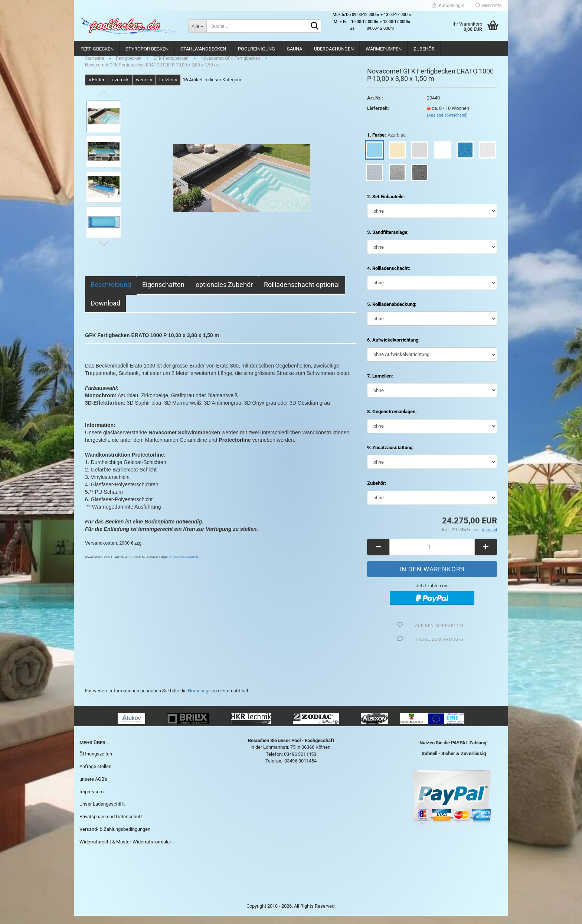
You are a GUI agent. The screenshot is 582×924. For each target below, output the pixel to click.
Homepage (199, 699)
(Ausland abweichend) (447, 123)
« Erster (97, 88)
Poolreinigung (256, 49)
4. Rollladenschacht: (389, 276)
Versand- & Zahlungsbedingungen (115, 837)
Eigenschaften (163, 293)
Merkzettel (489, 6)
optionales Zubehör (224, 293)
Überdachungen (334, 49)
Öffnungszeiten (96, 762)
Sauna (295, 49)
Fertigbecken (97, 49)
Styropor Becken (147, 49)
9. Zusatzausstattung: (390, 456)
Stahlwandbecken (203, 49)
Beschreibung (111, 293)
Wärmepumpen (384, 49)
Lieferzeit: (378, 116)
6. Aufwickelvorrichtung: (393, 348)
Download (105, 311)
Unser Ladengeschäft (102, 812)
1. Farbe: (386, 143)
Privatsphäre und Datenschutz (111, 825)
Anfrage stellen (95, 775)
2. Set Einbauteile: (386, 205)
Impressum (91, 800)
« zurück (120, 88)
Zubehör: (377, 491)
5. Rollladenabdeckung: (392, 312)
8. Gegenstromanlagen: (392, 420)
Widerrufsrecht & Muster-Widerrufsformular (125, 850)
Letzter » (168, 88)
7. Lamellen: (380, 384)
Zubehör (424, 49)
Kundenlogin (448, 6)
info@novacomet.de (184, 565)
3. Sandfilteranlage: (388, 241)
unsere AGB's (93, 787)
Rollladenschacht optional (302, 293)
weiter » (144, 88)
